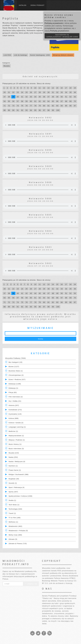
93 (27, 110)
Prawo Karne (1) (15, 470)
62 (40, 101)
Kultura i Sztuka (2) (16, 423)
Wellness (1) (13, 522)
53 (75, 97)
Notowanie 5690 (40, 150)
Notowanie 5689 (40, 166)
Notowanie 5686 (40, 198)
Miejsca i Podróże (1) (17, 440)
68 (66, 101)
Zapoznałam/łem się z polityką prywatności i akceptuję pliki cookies (62, 36)
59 (27, 101)
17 (66, 88)
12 (44, 88)
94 (31, 110)
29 (44, 92)
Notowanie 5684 (40, 231)
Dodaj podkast (37, 5)
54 (5, 101)
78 (35, 106)
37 (5, 97)
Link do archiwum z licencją (61, 583)
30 (49, 92)
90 (13, 110)
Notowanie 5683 (40, 247)
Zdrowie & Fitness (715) (18, 544)
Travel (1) (12, 513)
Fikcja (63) (13, 392)
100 (58, 110)
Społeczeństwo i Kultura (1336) (21, 496)
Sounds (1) (13, 483)
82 (53, 106)
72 (9, 106)
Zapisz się (31, 584)
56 (13, 101)
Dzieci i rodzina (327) (17, 379)
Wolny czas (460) (15, 535)
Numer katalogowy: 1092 (40, 55)
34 (66, 92)
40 (18, 97)
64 (49, 101)
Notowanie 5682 (40, 263)
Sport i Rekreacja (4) (17, 487)
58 (22, 101)
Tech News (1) (14, 505)
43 (31, 97)
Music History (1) (15, 444)
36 (75, 92)
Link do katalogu (21, 55)
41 (22, 97)
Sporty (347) (13, 492)
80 (44, 106)
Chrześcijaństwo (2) (16, 375)
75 (22, 106)
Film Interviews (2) (16, 397)
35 (71, 92)
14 (53, 88)
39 (13, 97)
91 (18, 110)
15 (57, 88)
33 (62, 92)
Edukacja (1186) (15, 384)
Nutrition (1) (13, 466)
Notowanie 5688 (40, 182)
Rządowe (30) (14, 479)
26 (31, 92)
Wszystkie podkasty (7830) (16, 358)
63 (44, 101)
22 (13, 92)
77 (31, 106)
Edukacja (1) (13, 388)
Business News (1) (16, 371)
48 (53, 97)
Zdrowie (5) (13, 539)
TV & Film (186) (15, 518)
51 (66, 97)
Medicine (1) (13, 431)
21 (9, 92)
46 (44, 97)
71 (5, 106)
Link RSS (7, 55)
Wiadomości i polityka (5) (18, 531)
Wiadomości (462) (15, 526)
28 (40, 92)
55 (9, 101)
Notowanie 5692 (40, 117)
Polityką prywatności (54, 23)
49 (57, 97)
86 (71, 106)
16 (62, 88)
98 (49, 110)
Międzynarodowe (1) (16, 436)
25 (27, 92)
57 (18, 101)
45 (40, 97)
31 (53, 92)
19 (75, 88)
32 (57, 92)
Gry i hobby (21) (15, 401)
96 (40, 110)
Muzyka (7, 66)
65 (53, 101)
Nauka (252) (13, 457)
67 (62, 101)
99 (53, 110)
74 (18, 106)
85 (66, 106)
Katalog (23, 5)
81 (49, 106)
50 (62, 97)
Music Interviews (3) (16, 449)
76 (27, 106)
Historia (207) (14, 405)
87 (75, 106)
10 (35, 88)
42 (27, 97)
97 (44, 110)
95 (35, 110)
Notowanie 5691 (40, 134)
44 (35, 97)
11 (40, 88)
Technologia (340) (15, 509)
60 (31, 101)
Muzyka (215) (14, 453)
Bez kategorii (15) (16, 362)
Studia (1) (12, 500)
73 (13, 106)
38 (9, 97)
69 (71, 101)
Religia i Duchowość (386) (19, 474)
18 (71, 88)
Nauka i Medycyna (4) (17, 462)
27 (35, 92)
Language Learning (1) (17, 427)
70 (75, 101)
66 (57, 101)
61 (35, 101)
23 (18, 92)
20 (5, 92)
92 (22, 110)
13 (48, 88)
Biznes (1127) (14, 367)
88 (5, 110)
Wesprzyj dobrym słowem (63, 55)
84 (62, 106)
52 (71, 97)
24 (22, 92)
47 (49, 97)
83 (57, 106)
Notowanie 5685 (40, 215)
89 (9, 110)
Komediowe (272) (15, 410)
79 (40, 106)
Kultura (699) (14, 418)
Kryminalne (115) (15, 414)
